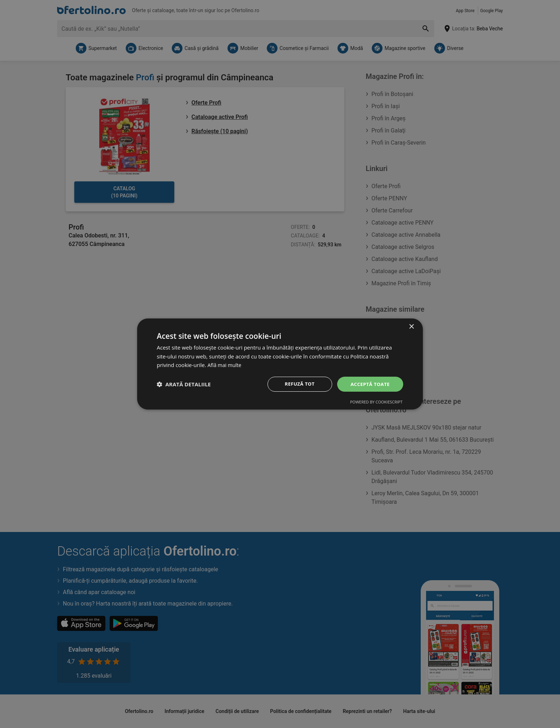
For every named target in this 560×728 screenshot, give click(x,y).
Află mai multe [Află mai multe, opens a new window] (226, 365)
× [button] (411, 326)
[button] (184, 384)
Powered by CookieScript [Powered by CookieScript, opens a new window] (376, 403)
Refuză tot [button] (297, 384)
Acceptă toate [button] (369, 384)
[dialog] (280, 364)
